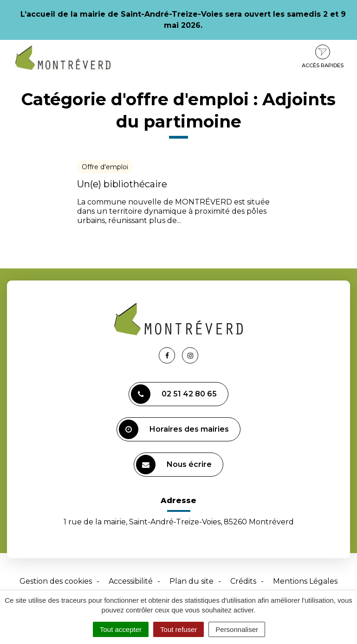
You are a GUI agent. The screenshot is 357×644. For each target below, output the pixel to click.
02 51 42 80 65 (174, 394)
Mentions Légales (305, 581)
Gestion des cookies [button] (56, 581)
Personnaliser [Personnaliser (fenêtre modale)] (237, 629)
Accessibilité (131, 581)
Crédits (243, 581)
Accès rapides (323, 57)
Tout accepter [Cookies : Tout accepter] (121, 629)
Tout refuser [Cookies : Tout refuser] (178, 629)
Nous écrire (174, 465)
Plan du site (191, 581)
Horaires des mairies (174, 429)
